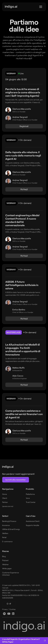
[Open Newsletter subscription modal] (16, 480)
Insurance (6, 525)
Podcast (5, 560)
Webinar (5, 564)
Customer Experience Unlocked (11, 574)
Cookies (12, 609)
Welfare (5, 533)
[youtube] (9, 614)
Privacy (5, 609)
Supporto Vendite (33, 525)
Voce (28, 498)
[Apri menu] (41, 7)
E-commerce (7, 541)
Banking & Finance (9, 521)
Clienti (5, 498)
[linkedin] (4, 614)
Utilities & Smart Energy (11, 529)
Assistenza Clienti (33, 521)
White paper (7, 568)
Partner (5, 502)
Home (5, 494)
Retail (4, 537)
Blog (4, 556)
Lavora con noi (8, 506)
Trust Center (31, 502)
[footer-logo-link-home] (18, 467)
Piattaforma (30, 494)
